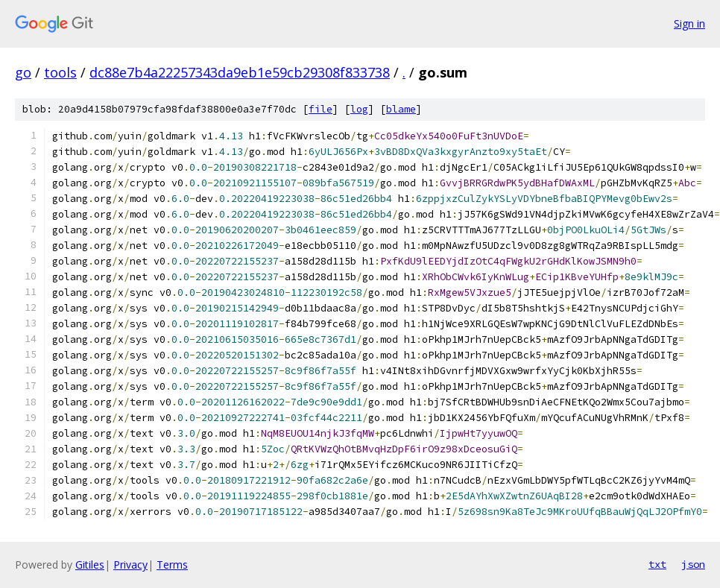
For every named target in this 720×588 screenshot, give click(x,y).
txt (657, 564)
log (359, 109)
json (693, 564)
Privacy (130, 565)
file (320, 109)
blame (401, 109)
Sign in (689, 23)
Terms (172, 565)
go (23, 72)
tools (60, 72)
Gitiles (90, 565)
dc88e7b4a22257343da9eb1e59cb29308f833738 (240, 72)
